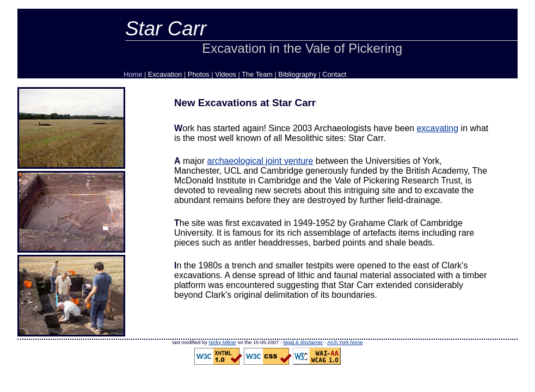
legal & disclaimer (303, 342)
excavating (438, 128)
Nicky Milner (222, 342)
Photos (199, 74)
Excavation (165, 74)
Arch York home (345, 342)
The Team (257, 74)
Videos (226, 74)
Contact (334, 74)
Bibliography (297, 74)
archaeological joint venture (260, 161)
